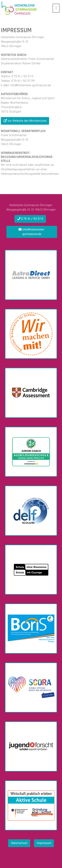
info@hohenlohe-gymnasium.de (32, 232)
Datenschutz (19, 843)
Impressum (44, 843)
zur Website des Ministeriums (25, 121)
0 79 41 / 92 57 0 (30, 219)
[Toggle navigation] (56, 8)
